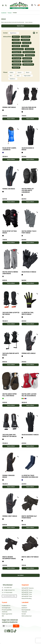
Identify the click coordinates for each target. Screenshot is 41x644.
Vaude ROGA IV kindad (29, 272)
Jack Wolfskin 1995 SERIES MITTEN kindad (9, 436)
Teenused (24, 612)
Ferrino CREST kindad (10, 516)
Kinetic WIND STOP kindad (30, 557)
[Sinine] (3, 153)
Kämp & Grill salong (27, 598)
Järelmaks (5, 612)
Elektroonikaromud (27, 616)
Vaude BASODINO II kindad (30, 435)
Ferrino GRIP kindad (9, 107)
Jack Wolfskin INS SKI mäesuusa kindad (29, 108)
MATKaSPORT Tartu (27, 594)
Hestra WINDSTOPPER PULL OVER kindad (9, 395)
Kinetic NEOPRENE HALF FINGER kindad (29, 517)
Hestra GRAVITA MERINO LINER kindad (10, 273)
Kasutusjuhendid (26, 610)
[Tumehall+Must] (3, 110)
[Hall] (22, 236)
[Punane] (24, 399)
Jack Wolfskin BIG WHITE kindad (11, 354)
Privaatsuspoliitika (7, 610)
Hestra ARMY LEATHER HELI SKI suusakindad (29, 395)
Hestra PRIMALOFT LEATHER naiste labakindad (28, 190)
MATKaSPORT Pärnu (27, 596)
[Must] (22, 112)
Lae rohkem (21, 575)
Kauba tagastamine (7, 614)
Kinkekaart (24, 608)
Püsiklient (24, 606)
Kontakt (24, 614)
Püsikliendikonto (6, 606)
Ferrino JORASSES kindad (8, 476)
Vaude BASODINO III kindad (28, 149)
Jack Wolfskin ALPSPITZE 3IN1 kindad (11, 313)
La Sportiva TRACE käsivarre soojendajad (30, 476)
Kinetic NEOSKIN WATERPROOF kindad (9, 558)
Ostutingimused (6, 608)
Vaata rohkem (21, 26)
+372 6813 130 (8, 588)
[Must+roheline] (22, 317)
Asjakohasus (14, 33)
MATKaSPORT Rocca (27, 590)
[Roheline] (3, 399)
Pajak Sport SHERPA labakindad (9, 149)
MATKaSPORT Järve (27, 592)
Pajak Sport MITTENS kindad (10, 232)
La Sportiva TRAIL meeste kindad (28, 313)
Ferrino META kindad (29, 353)
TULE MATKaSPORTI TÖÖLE (9, 596)
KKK (3, 616)
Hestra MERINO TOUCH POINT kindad (29, 232)
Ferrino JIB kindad (9, 189)
